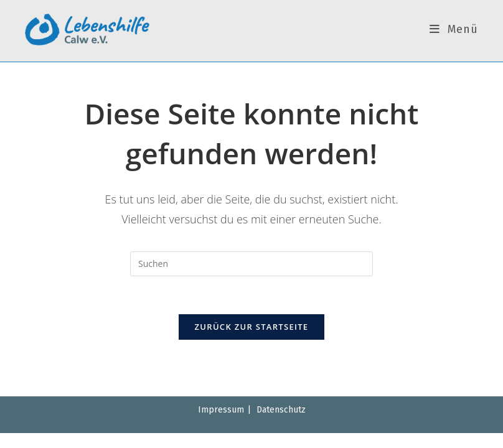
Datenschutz (281, 410)
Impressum (221, 410)
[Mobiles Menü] (454, 29)
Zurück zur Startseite (252, 327)
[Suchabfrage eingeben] (251, 264)
